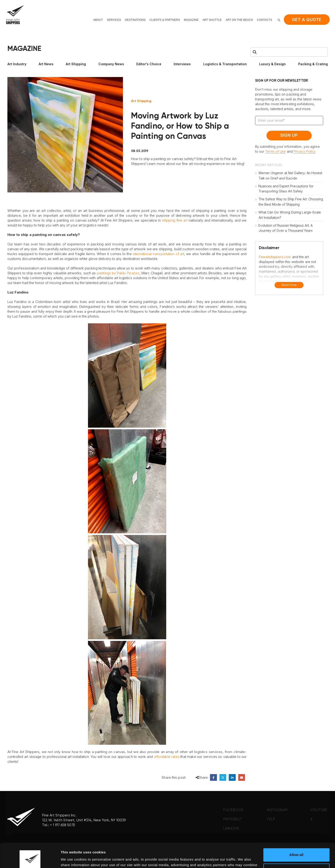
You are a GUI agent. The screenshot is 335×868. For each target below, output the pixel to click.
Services (114, 20)
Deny (296, 845)
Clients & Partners (165, 20)
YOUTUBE (319, 810)
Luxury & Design (272, 64)
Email (242, 777)
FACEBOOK (234, 810)
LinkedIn (232, 777)
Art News (46, 64)
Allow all (296, 830)
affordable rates (167, 757)
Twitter (223, 777)
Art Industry (17, 64)
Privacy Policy (304, 151)
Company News (111, 64)
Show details (71, 859)
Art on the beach (239, 20)
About (98, 20)
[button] (279, 20)
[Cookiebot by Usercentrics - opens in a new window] (30, 859)
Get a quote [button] (307, 20)
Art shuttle (212, 20)
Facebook (213, 777)
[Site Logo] (15, 15)
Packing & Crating (313, 64)
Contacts (265, 20)
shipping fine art (175, 220)
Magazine (191, 20)
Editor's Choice (149, 64)
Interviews (182, 64)
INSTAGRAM (277, 810)
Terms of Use (275, 151)
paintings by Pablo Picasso (118, 273)
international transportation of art (158, 254)
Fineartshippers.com (275, 257)
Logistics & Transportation (225, 64)
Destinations (135, 20)
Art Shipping (76, 64)
